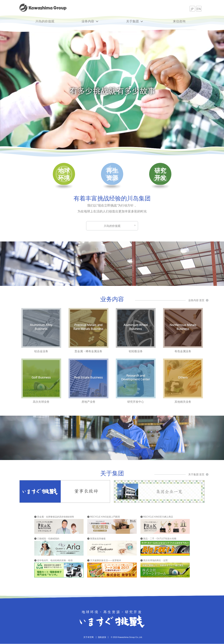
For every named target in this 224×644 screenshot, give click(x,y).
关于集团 (132, 21)
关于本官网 (88, 637)
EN (199, 9)
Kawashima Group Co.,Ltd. (130, 637)
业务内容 (88, 21)
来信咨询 (179, 21)
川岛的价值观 (45, 21)
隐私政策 (102, 637)
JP (192, 9)
